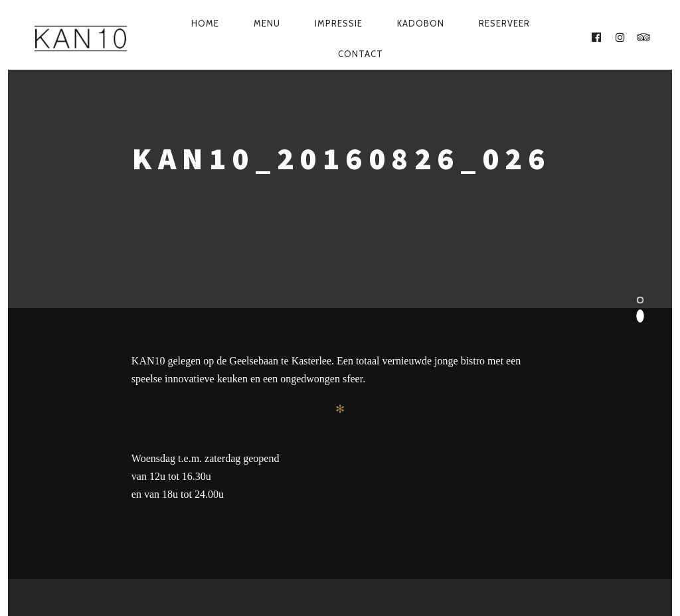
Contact (361, 54)
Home (205, 23)
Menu (267, 23)
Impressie (339, 23)
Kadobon (421, 23)
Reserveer (504, 23)
